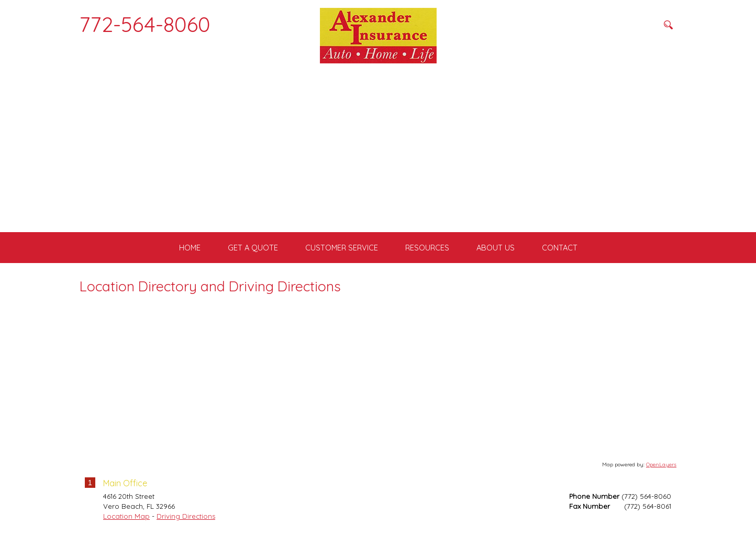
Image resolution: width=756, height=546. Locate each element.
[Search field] (606, 25)
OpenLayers (661, 474)
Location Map (126, 526)
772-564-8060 (145, 24)
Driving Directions (186, 526)
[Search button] (668, 25)
